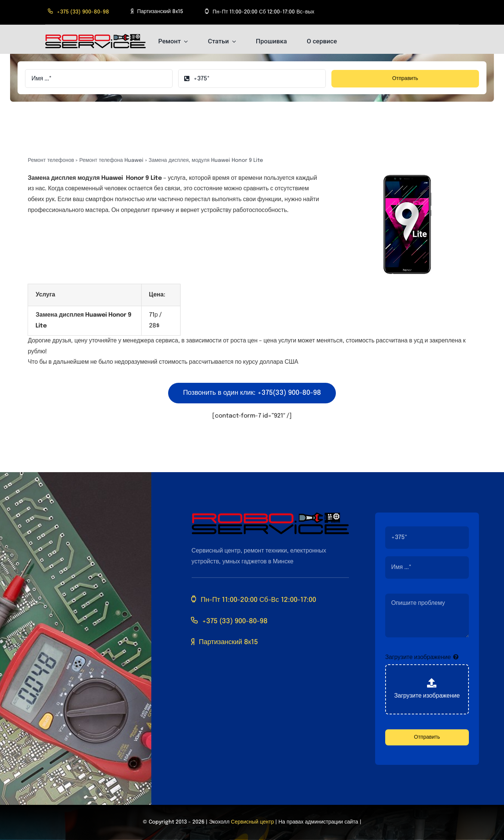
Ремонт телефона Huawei (111, 160)
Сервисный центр (252, 822)
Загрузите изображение (418, 657)
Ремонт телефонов (51, 160)
